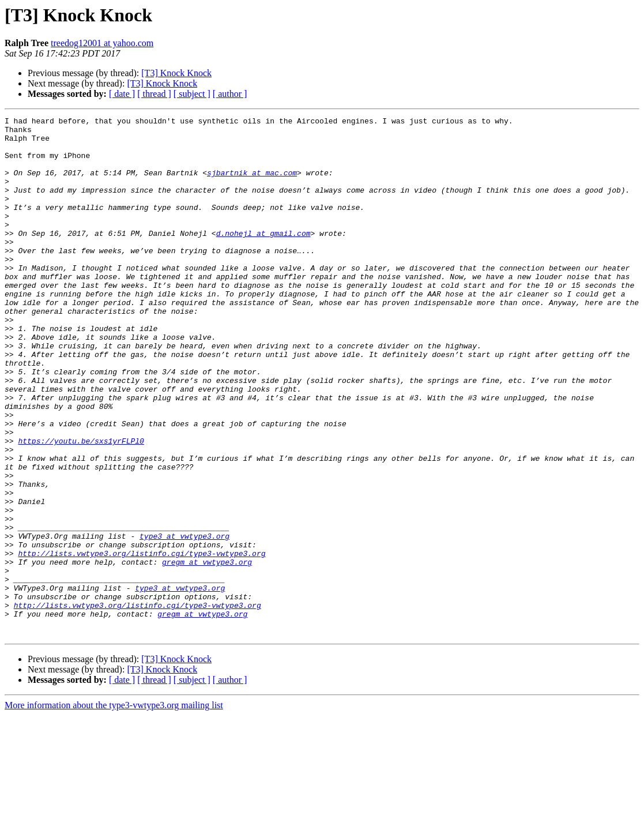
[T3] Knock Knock (176, 73)
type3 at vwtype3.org (184, 621)
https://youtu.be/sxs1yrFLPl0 (81, 506)
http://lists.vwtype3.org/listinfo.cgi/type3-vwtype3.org (142, 641)
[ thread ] (154, 94)
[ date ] (122, 94)
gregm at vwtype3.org (207, 652)
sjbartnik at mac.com (252, 185)
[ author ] (230, 94)
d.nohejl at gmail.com (263, 257)
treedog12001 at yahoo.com (102, 43)
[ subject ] (192, 94)
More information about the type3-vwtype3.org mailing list (114, 809)
